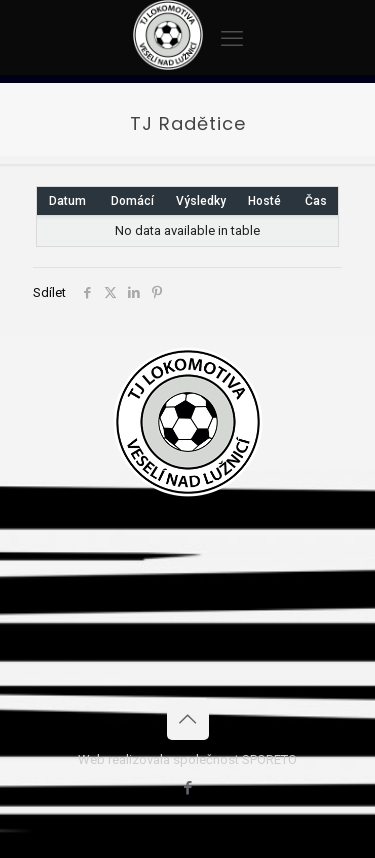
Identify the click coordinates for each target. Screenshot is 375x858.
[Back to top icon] (188, 719)
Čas (316, 201)
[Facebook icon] (187, 788)
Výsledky (201, 201)
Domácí (132, 201)
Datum (67, 201)
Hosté (264, 201)
